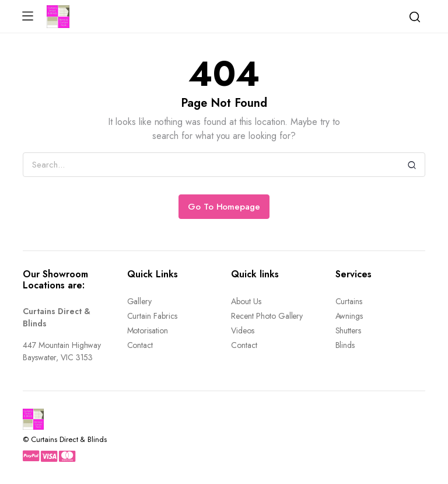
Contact (140, 345)
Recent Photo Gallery (267, 316)
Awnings (349, 316)
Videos (243, 330)
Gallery (140, 301)
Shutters (349, 330)
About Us (246, 301)
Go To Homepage (224, 207)
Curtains (349, 301)
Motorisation (148, 330)
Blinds (345, 345)
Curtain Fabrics (153, 316)
